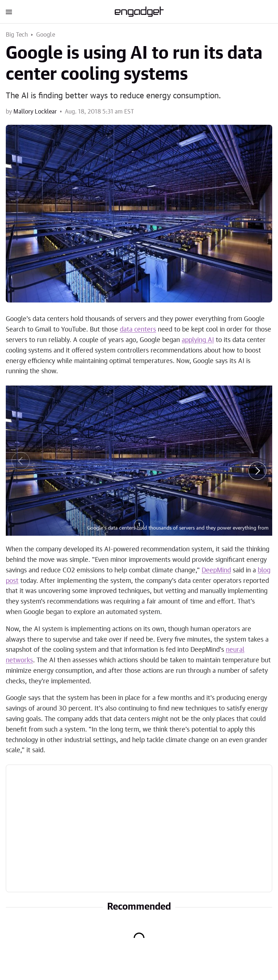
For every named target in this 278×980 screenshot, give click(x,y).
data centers (138, 330)
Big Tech (17, 35)
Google (46, 35)
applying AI (198, 340)
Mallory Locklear (35, 112)
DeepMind (216, 571)
